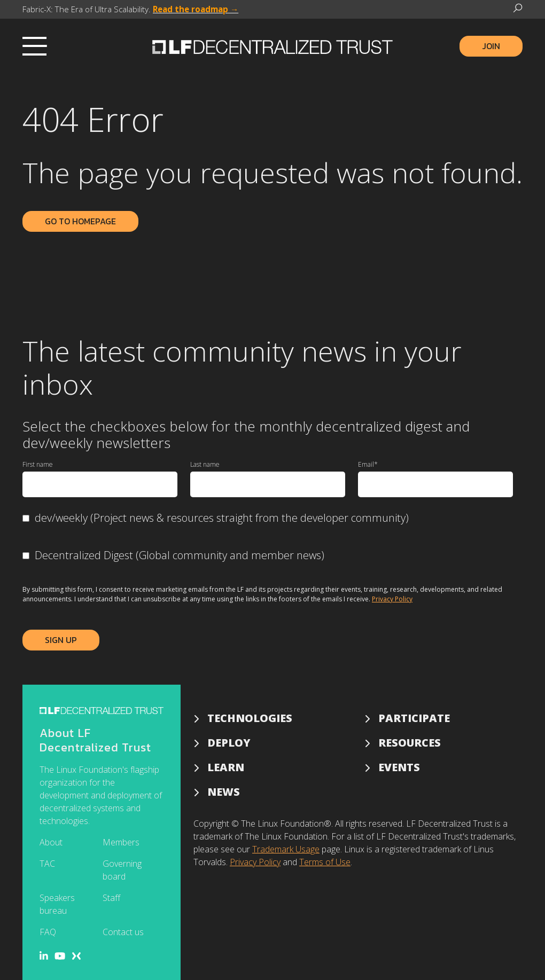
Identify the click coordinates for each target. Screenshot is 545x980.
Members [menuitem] (121, 842)
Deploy (229, 743)
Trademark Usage (286, 849)
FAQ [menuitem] (48, 932)
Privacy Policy (392, 599)
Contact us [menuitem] (123, 932)
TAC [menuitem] (47, 864)
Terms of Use (325, 862)
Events (399, 767)
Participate (414, 718)
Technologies (250, 718)
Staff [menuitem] (111, 898)
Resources (410, 743)
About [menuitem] (51, 842)
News (224, 792)
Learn (226, 767)
